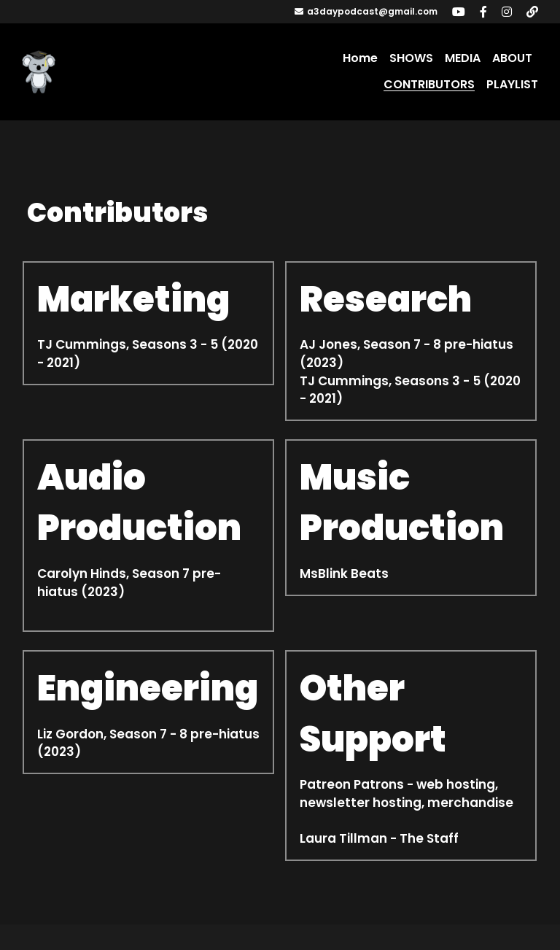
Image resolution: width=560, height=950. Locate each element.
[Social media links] (459, 12)
